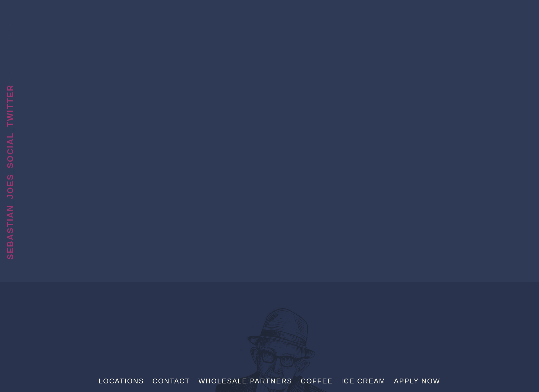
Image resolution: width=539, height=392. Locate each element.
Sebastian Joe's (269, 15)
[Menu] (521, 17)
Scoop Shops (10, 45)
